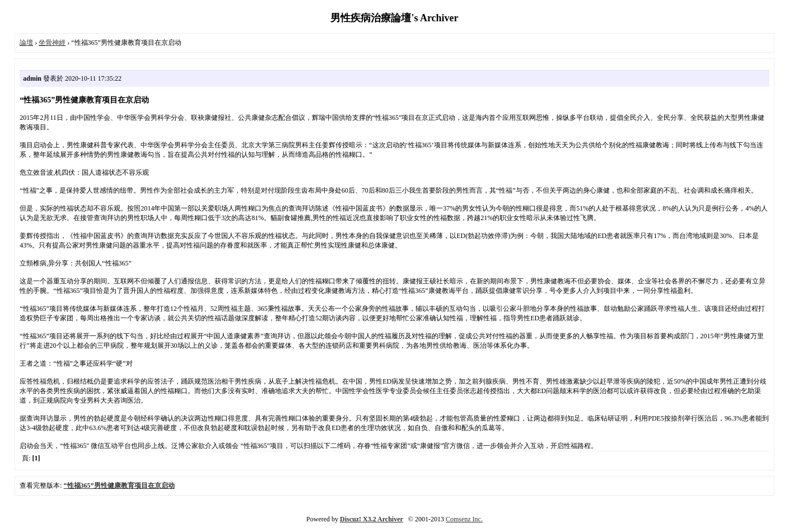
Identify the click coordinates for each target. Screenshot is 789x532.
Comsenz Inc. (464, 519)
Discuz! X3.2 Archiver (372, 519)
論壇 (26, 43)
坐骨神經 (52, 43)
